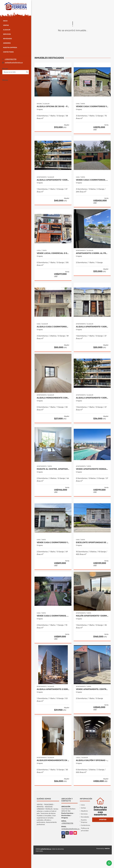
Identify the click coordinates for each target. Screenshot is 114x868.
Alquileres (84, 811)
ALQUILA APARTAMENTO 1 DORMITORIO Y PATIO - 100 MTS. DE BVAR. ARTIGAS (92, 327)
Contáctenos (8, 52)
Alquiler (7, 30)
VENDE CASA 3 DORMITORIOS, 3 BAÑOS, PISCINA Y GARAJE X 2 (92, 180)
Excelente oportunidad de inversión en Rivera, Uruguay (92, 542)
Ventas (6, 25)
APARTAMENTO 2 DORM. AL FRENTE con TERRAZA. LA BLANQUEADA (92, 253)
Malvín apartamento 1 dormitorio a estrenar (92, 616)
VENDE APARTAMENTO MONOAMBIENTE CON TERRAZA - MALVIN (92, 469)
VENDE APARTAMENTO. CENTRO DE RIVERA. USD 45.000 (92, 689)
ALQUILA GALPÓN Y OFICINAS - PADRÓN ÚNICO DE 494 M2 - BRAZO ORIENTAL (92, 760)
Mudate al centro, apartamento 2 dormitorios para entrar (53, 469)
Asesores (7, 43)
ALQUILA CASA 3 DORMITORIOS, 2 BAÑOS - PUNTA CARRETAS (53, 327)
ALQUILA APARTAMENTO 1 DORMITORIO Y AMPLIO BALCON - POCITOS (92, 398)
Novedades (7, 39)
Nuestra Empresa (10, 47)
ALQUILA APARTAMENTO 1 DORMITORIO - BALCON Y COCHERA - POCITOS (53, 180)
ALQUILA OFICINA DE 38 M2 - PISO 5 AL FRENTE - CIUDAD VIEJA (53, 106)
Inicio (5, 21)
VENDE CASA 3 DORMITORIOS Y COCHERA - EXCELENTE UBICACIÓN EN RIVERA (92, 106)
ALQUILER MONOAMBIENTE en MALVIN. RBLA (53, 760)
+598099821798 (10, 59)
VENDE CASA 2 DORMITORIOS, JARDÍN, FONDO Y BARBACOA (53, 616)
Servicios (7, 34)
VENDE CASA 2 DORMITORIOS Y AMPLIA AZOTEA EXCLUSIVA (53, 542)
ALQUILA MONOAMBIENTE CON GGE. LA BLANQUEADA (53, 398)
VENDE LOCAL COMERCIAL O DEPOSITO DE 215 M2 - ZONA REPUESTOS (53, 253)
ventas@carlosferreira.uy (14, 62)
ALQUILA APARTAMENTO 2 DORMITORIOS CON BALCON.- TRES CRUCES (53, 689)
